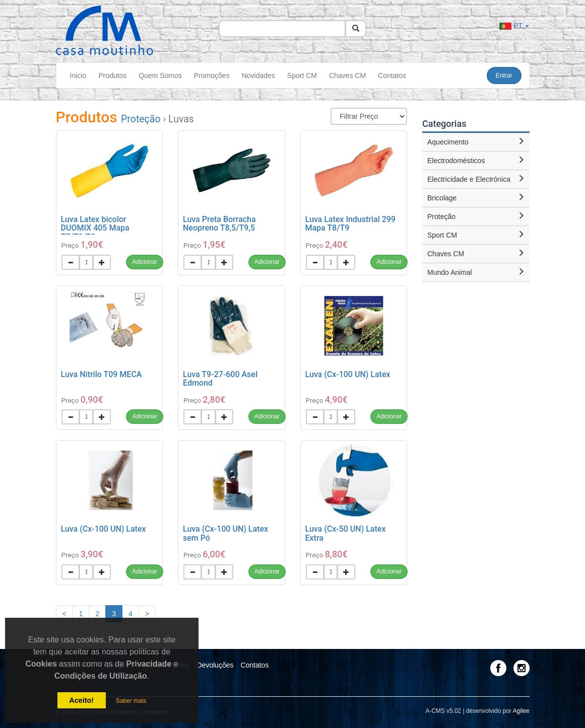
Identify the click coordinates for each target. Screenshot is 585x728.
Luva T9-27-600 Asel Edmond (220, 379)
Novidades (258, 76)
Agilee (521, 711)
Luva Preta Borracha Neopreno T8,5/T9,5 (219, 224)
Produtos (112, 76)
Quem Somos (160, 76)
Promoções (212, 76)
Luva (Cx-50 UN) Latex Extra (346, 533)
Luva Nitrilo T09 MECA (102, 374)
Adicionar (145, 262)
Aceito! (81, 700)
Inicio (78, 76)
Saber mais (131, 701)
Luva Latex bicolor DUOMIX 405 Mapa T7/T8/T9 (95, 228)
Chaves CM (347, 76)
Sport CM (302, 76)
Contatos (392, 76)
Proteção (141, 119)
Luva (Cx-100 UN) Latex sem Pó (225, 533)
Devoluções (215, 665)
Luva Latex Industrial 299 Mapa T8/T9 (351, 224)
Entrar (504, 76)
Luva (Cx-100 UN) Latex (348, 374)
